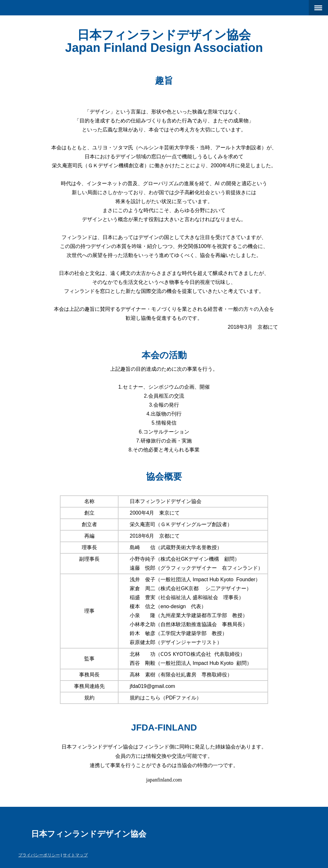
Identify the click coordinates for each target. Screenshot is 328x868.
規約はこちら (145, 698)
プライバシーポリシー (39, 855)
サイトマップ (75, 855)
